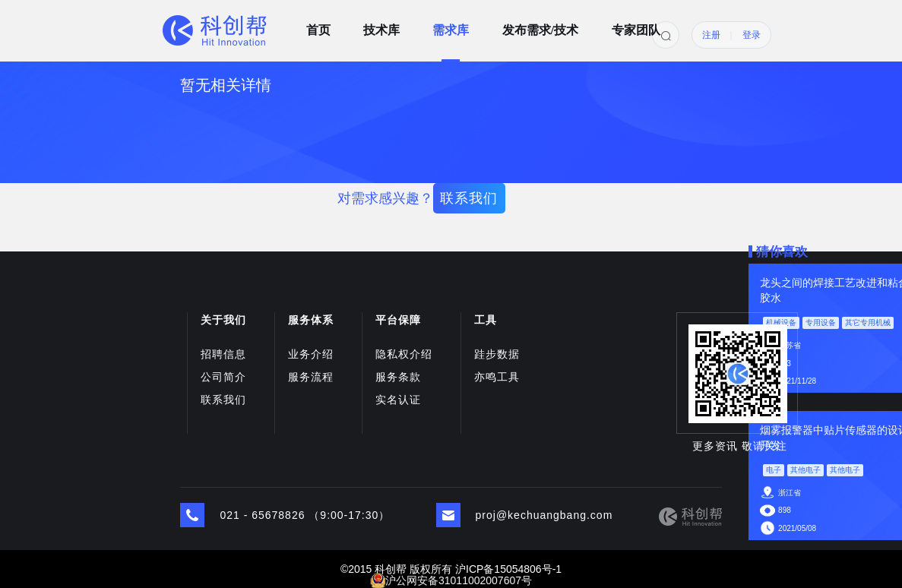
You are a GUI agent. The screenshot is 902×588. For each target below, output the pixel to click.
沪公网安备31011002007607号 (459, 580)
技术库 (381, 25)
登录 (752, 35)
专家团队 (636, 25)
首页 (318, 25)
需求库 (451, 25)
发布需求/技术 (540, 25)
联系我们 (469, 198)
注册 (711, 35)
